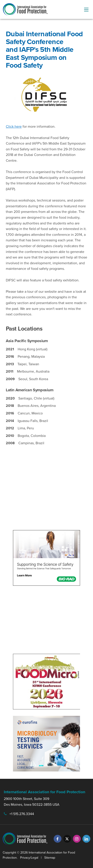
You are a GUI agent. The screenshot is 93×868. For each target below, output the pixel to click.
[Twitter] (67, 839)
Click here (14, 126)
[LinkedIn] (86, 839)
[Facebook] (58, 839)
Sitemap (50, 858)
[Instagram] (77, 839)
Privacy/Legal (29, 858)
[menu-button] (86, 10)
